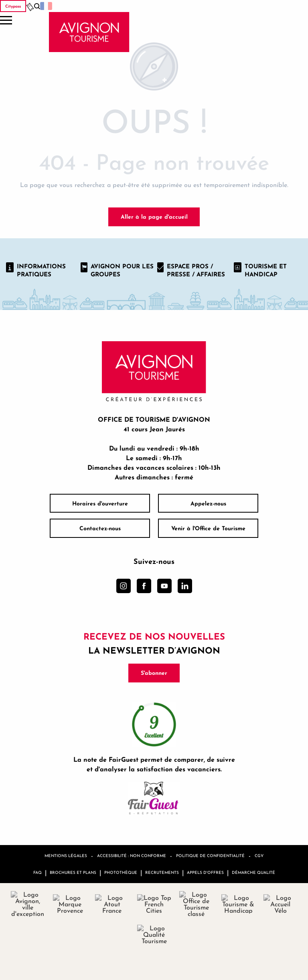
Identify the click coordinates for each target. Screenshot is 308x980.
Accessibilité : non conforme (132, 855)
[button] (37, 6)
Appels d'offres (205, 872)
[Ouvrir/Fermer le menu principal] (6, 20)
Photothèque (121, 872)
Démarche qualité (253, 872)
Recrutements (162, 872)
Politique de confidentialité (210, 855)
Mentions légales (66, 855)
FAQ (37, 872)
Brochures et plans (73, 872)
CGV (259, 855)
